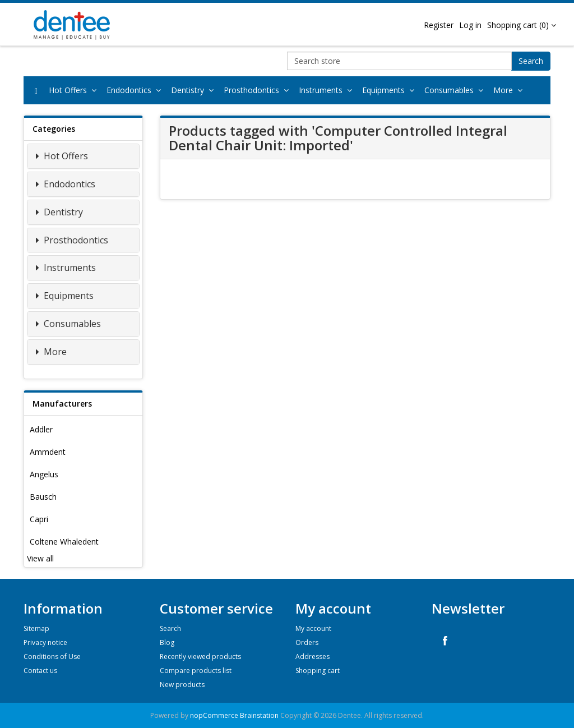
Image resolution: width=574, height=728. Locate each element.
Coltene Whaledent (64, 542)
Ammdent (48, 452)
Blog (167, 642)
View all (40, 558)
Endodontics (136, 90)
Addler (41, 429)
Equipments (390, 90)
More (510, 90)
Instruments (328, 90)
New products (182, 685)
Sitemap (36, 628)
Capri (39, 519)
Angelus (44, 474)
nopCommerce (214, 715)
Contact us (40, 671)
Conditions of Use (52, 656)
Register (439, 25)
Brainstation (260, 715)
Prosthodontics (258, 90)
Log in (470, 25)
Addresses (313, 656)
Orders (307, 642)
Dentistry (195, 90)
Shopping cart (318, 671)
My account (313, 628)
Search (531, 61)
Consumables (456, 90)
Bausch (43, 497)
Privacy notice (45, 642)
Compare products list (196, 671)
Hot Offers (75, 90)
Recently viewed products (200, 656)
